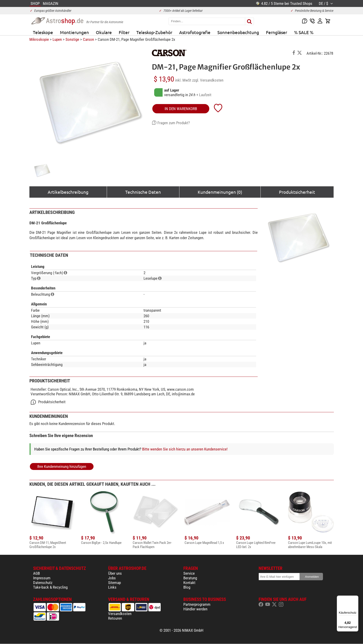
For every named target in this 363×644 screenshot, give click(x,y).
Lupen (57, 39)
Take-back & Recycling (50, 587)
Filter (124, 32)
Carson (88, 39)
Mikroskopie (39, 39)
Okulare (104, 32)
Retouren (115, 618)
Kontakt (189, 583)
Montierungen (74, 32)
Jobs (112, 578)
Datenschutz (43, 583)
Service (189, 573)
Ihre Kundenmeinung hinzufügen (62, 466)
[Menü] (356, 598)
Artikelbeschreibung (68, 192)
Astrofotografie (195, 32)
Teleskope (43, 32)
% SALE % (304, 32)
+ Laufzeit (204, 95)
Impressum (42, 578)
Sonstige (72, 39)
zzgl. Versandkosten (208, 80)
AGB (36, 573)
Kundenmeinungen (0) (220, 192)
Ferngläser (277, 32)
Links (112, 587)
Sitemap (114, 583)
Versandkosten (120, 614)
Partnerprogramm (197, 604)
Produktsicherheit (297, 192)
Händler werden (195, 609)
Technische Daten (143, 192)
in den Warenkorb (181, 109)
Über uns (115, 573)
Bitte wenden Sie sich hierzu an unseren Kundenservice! (185, 449)
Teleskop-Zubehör (154, 32)
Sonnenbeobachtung (238, 32)
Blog (187, 587)
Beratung (190, 578)
